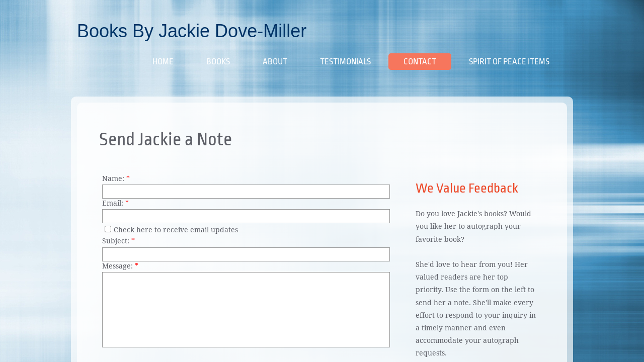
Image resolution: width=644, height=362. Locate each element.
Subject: (118, 241)
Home (163, 62)
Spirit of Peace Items (509, 62)
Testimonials (345, 62)
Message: (120, 266)
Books (218, 62)
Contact (420, 62)
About (275, 62)
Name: (116, 178)
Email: (115, 203)
